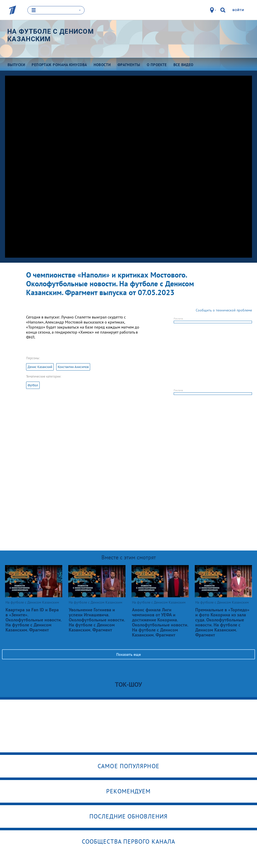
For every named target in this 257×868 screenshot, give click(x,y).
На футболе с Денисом (51, 35)
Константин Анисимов (73, 367)
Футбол (33, 385)
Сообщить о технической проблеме (224, 310)
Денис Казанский (40, 367)
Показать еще (128, 654)
